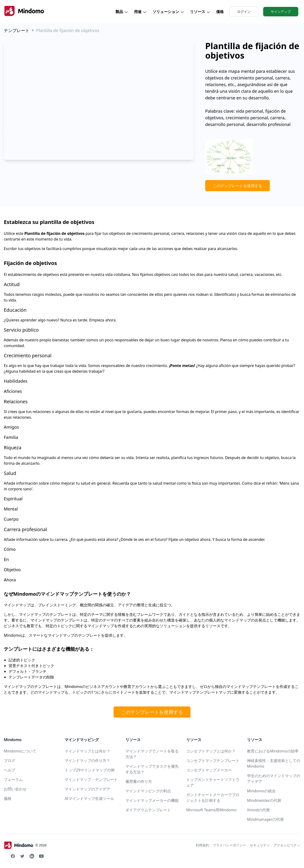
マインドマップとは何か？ (87, 751)
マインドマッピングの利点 (148, 791)
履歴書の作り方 (139, 781)
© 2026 (25, 845)
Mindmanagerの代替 (265, 819)
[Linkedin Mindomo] (32, 856)
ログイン (244, 12)
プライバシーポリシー (229, 845)
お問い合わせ (15, 789)
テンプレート (17, 30)
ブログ (9, 761)
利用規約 (202, 845)
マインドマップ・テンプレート (91, 780)
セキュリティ (260, 845)
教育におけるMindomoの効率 (273, 751)
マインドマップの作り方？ (87, 761)
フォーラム (13, 780)
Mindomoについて (20, 751)
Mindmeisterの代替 (264, 800)
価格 (220, 12)
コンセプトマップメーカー (209, 770)
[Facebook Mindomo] (13, 856)
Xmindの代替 (258, 810)
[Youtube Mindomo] (41, 856)
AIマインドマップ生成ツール (89, 798)
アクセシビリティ (287, 845)
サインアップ (281, 12)
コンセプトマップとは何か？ (211, 751)
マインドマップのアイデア (87, 789)
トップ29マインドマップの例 (90, 770)
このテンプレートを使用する (237, 186)
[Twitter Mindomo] (22, 856)
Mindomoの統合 (261, 791)
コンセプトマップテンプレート (213, 761)
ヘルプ (9, 770)
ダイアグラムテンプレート (148, 810)
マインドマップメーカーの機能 (152, 800)
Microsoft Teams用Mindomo (211, 810)
